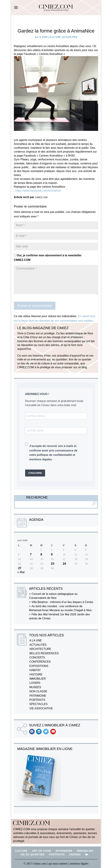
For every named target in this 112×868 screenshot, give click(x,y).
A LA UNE (55, 37)
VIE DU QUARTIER (33, 854)
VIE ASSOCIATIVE (41, 708)
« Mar (21, 572)
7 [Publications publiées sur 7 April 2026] (31, 554)
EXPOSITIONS (39, 666)
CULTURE (21, 851)
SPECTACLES (39, 704)
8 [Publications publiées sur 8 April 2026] (41, 554)
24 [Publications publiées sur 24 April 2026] (64, 564)
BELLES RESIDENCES (44, 653)
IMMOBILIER (38, 679)
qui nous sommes (58, 864)
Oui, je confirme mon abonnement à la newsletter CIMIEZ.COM (48, 258)
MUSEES (35, 687)
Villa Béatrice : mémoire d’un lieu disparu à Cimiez (62, 602)
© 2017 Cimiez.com (35, 864)
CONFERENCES (40, 662)
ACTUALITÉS (70, 37)
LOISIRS (35, 683)
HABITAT (35, 670)
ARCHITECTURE (40, 649)
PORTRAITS (37, 700)
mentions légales (79, 864)
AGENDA (75, 854)
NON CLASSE (38, 691)
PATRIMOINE (38, 696)
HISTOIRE (36, 675)
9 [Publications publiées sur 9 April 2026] (52, 554)
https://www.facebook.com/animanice (38, 191)
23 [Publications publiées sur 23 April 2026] (53, 564)
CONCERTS (37, 657)
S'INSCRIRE (35, 473)
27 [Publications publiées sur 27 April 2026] (20, 568)
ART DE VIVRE (42, 851)
